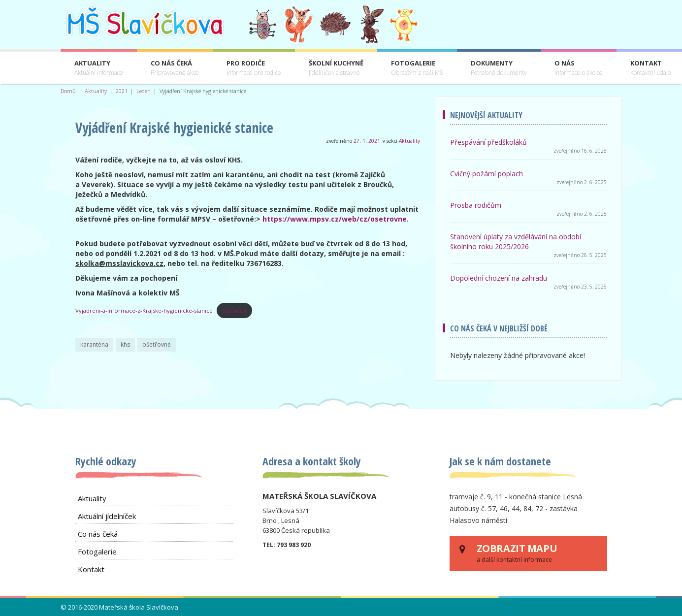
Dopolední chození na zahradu (499, 278)
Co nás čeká (175, 68)
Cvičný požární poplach (487, 174)
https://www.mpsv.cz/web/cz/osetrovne (335, 219)
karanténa (94, 344)
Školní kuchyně (336, 68)
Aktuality (99, 68)
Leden (144, 91)
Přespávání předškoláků (488, 142)
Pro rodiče (254, 68)
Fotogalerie (417, 68)
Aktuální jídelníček (107, 516)
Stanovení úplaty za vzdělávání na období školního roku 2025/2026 (516, 242)
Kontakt (91, 569)
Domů (68, 91)
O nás (579, 68)
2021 (122, 91)
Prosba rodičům (476, 205)
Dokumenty (499, 68)
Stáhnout (234, 310)
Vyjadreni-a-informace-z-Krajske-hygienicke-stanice (144, 310)
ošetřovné (157, 344)
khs (125, 344)
